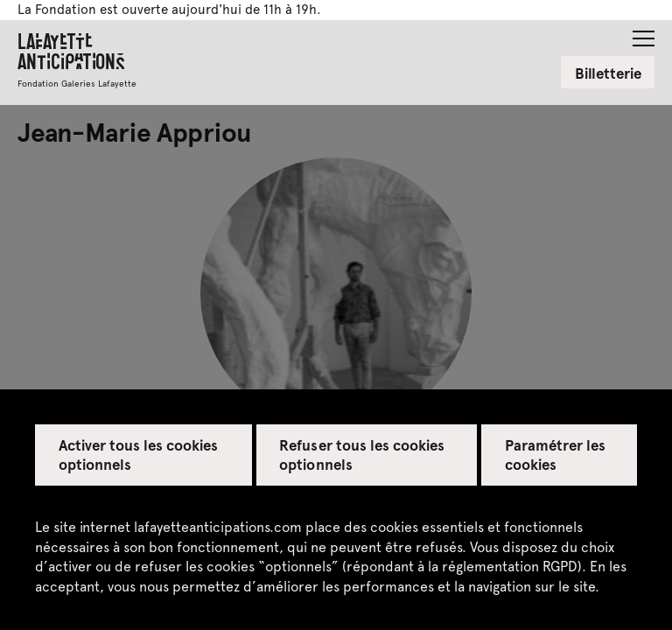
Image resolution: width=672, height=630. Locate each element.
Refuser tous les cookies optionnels (362, 454)
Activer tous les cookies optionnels (139, 454)
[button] (644, 33)
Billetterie (608, 73)
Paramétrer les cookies (555, 454)
